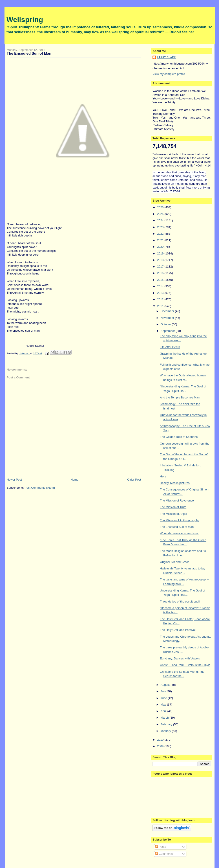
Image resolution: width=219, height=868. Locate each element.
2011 (161, 306)
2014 (161, 286)
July (164, 691)
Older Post (134, 480)
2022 (161, 234)
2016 (161, 273)
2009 (161, 746)
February (167, 724)
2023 (161, 227)
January (166, 731)
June (164, 698)
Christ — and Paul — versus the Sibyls (185, 665)
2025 (161, 214)
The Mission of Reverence (177, 500)
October (166, 324)
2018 (161, 260)
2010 (161, 740)
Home (74, 480)
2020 (161, 247)
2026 (161, 207)
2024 (161, 220)
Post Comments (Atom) (40, 488)
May (164, 705)
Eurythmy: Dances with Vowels (180, 658)
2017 (161, 266)
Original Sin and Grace (175, 562)
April (164, 711)
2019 (161, 253)
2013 (161, 293)
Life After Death (170, 347)
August (166, 685)
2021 (161, 240)
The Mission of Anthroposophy (180, 520)
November (168, 318)
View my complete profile (169, 74)
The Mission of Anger (174, 514)
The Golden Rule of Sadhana (179, 437)
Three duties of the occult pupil (180, 602)
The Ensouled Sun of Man (177, 527)
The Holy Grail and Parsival (178, 630)
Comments (164, 854)
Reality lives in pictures (175, 483)
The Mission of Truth (173, 507)
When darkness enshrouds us (179, 533)
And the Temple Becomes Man (180, 397)
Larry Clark (166, 57)
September (168, 331)
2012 (161, 299)
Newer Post (14, 480)
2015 (161, 280)
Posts (161, 847)
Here (163, 476)
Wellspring (25, 20)
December (168, 311)
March (165, 718)
